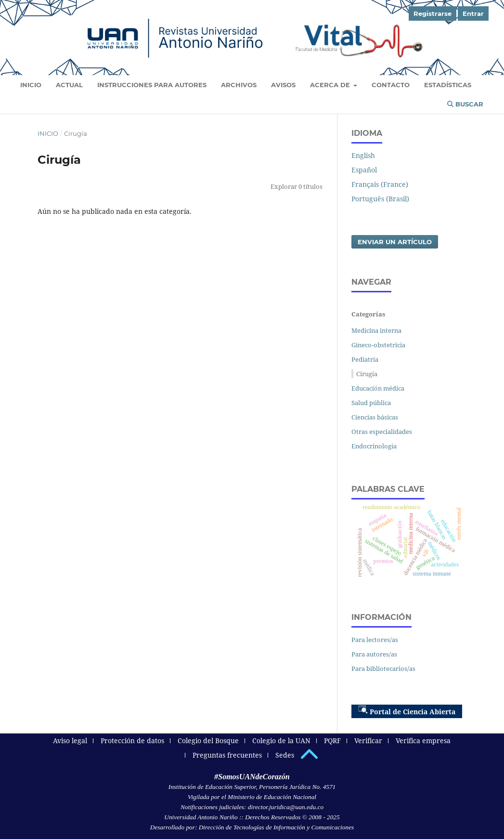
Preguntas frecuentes (227, 755)
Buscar (465, 104)
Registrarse (433, 13)
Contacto (391, 85)
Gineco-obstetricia (378, 345)
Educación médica (378, 388)
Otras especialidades (382, 432)
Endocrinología (374, 446)
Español (364, 170)
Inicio (31, 85)
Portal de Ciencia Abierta (407, 710)
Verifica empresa (423, 741)
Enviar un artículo (395, 242)
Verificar (368, 741)
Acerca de (331, 85)
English (363, 155)
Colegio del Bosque (208, 741)
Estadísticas (448, 85)
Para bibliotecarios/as (383, 669)
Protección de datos (132, 741)
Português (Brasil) (380, 199)
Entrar (473, 13)
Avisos (283, 85)
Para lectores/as (375, 640)
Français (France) (380, 184)
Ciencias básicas (375, 417)
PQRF (332, 741)
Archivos (239, 85)
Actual (69, 85)
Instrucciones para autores (152, 85)
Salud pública (371, 403)
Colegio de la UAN (281, 741)
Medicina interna (376, 330)
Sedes (285, 755)
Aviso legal (70, 741)
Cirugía (367, 374)
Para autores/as (374, 654)
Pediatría (365, 359)
